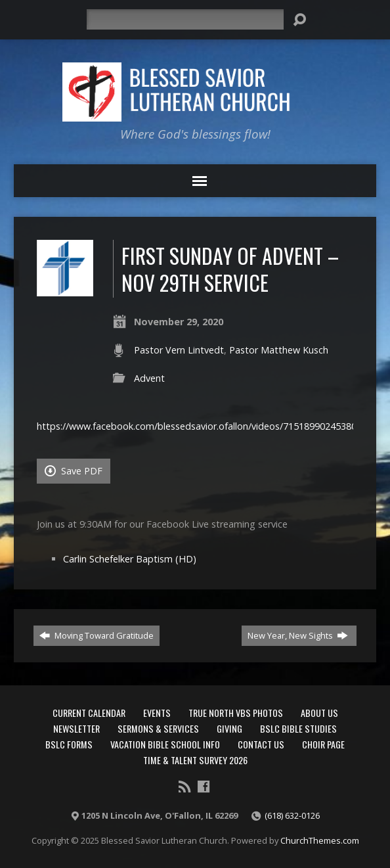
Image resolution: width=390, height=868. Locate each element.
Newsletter (76, 728)
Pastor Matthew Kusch (279, 350)
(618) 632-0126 (292, 815)
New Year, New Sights (298, 635)
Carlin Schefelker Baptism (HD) (130, 559)
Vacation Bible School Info (165, 744)
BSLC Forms (69, 744)
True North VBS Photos (236, 713)
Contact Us (261, 744)
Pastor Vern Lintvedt (179, 350)
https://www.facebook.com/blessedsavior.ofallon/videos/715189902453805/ (201, 426)
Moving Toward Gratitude (97, 635)
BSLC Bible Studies (298, 728)
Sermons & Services (158, 728)
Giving (229, 728)
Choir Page (323, 744)
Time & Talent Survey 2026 (195, 760)
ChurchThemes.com (320, 840)
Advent (149, 378)
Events (157, 713)
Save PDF (74, 471)
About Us (319, 713)
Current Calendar (89, 713)
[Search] (185, 19)
